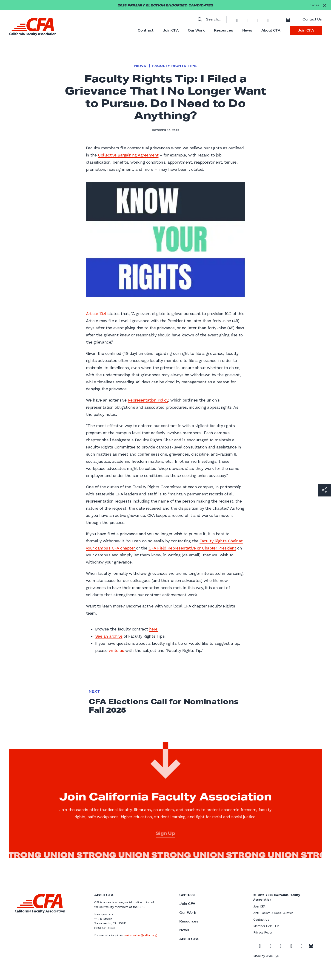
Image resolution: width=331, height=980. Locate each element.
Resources (223, 30)
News (247, 30)
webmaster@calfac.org (140, 935)
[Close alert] (318, 5)
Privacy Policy (263, 932)
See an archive (109, 636)
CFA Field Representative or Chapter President (192, 548)
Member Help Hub (266, 926)
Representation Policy (148, 400)
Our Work (196, 30)
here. (154, 629)
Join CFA (171, 30)
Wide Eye (272, 956)
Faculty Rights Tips (175, 66)
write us (116, 650)
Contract (146, 30)
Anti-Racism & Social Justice (273, 913)
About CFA (271, 30)
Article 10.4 (96, 314)
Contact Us (312, 19)
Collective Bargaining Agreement (128, 155)
